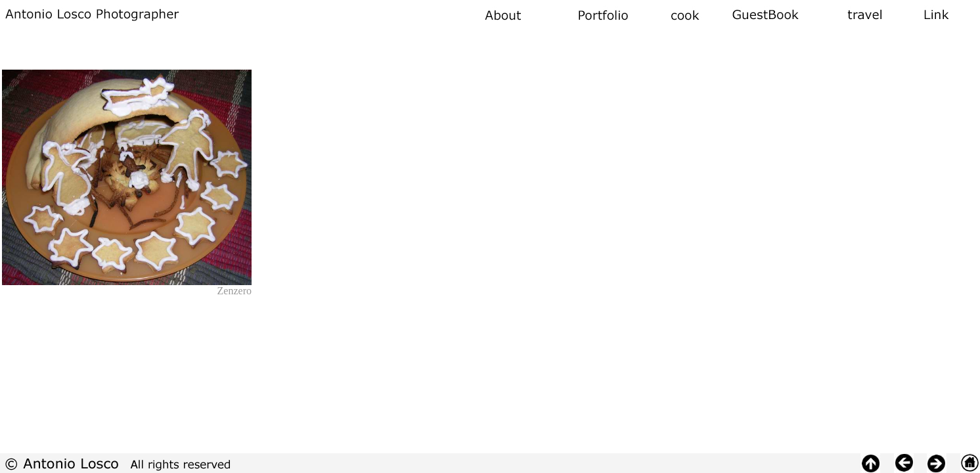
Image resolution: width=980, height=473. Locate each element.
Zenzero (234, 291)
